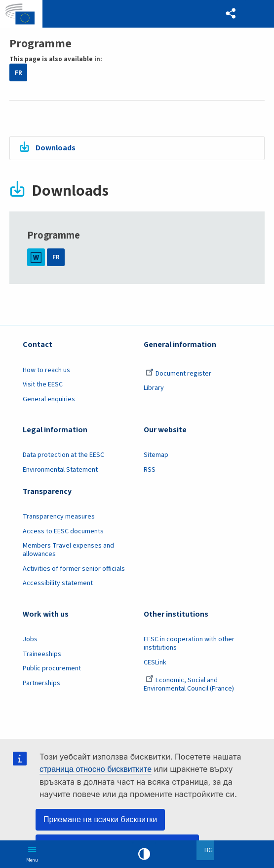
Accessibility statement (58, 583)
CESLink (155, 662)
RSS (150, 470)
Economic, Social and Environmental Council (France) (190, 684)
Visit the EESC (43, 384)
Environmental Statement (60, 470)
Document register (178, 374)
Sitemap (156, 455)
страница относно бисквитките (96, 769)
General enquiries (49, 399)
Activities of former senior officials (74, 569)
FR (19, 73)
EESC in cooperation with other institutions (189, 643)
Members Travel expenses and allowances (68, 550)
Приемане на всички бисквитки (100, 819)
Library (154, 388)
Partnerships (41, 683)
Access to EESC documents (63, 531)
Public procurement (52, 668)
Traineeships (42, 654)
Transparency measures (59, 517)
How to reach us (46, 370)
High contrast (144, 854)
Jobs (30, 639)
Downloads (56, 148)
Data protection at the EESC (63, 455)
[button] (231, 14)
